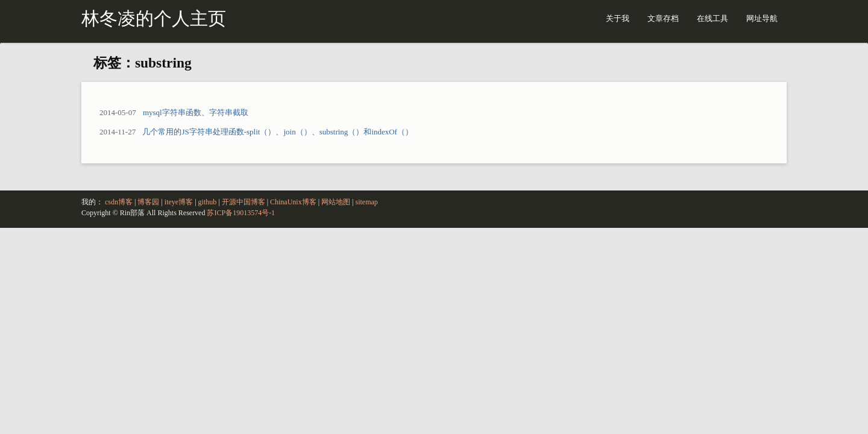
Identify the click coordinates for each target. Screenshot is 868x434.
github (208, 202)
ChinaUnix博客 (293, 202)
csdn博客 (119, 202)
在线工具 (712, 18)
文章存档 (663, 18)
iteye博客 (179, 202)
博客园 (148, 202)
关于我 (618, 18)
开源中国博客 (244, 202)
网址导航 (762, 18)
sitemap (367, 202)
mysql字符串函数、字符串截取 (196, 112)
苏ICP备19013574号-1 (241, 213)
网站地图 (336, 202)
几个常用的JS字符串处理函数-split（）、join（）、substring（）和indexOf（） (278, 132)
